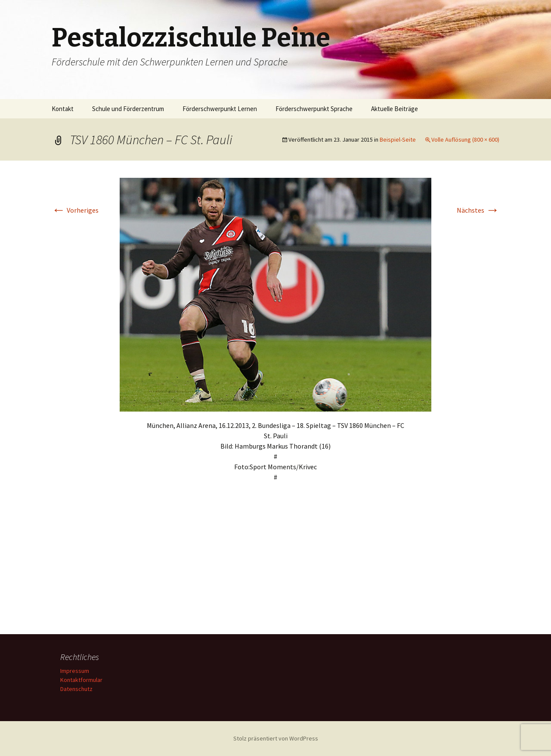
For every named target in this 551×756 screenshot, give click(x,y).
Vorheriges (75, 210)
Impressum (75, 671)
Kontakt (63, 109)
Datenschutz (76, 689)
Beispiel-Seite (398, 139)
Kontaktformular (81, 680)
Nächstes (478, 210)
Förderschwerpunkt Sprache (314, 109)
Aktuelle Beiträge (395, 109)
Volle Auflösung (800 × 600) (465, 139)
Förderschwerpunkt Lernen (220, 109)
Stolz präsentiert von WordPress (276, 738)
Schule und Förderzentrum (128, 109)
